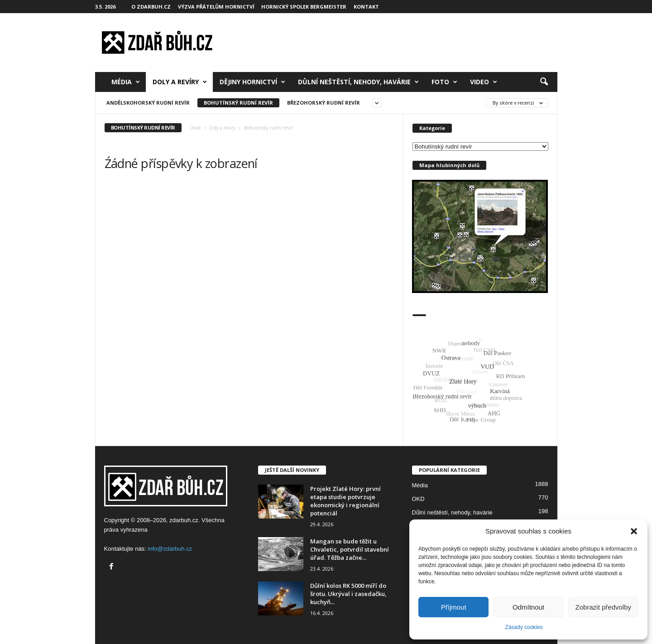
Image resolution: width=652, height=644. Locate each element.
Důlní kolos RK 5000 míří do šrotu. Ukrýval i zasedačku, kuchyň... (348, 594)
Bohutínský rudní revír (238, 103)
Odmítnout (528, 607)
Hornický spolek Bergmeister (304, 7)
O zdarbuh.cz (151, 7)
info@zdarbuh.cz (170, 549)
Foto (444, 82)
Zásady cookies (524, 627)
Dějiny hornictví (252, 82)
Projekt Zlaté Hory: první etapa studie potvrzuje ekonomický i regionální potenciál (345, 501)
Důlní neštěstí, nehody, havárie (358, 82)
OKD (418, 499)
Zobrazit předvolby (603, 607)
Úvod (195, 128)
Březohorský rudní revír (324, 103)
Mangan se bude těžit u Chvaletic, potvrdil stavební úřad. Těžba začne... (350, 549)
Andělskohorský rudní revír (148, 103)
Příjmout (454, 607)
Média (126, 82)
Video (484, 82)
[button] (634, 531)
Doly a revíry (180, 82)
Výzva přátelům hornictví (216, 7)
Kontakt (366, 7)
